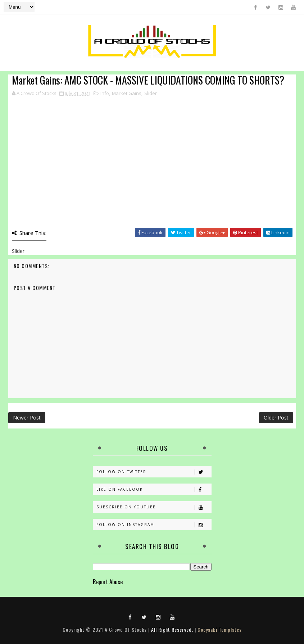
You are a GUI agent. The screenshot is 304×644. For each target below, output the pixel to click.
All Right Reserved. (172, 629)
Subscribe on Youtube (154, 507)
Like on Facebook (154, 489)
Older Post (276, 418)
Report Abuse (108, 582)
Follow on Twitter (154, 472)
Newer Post (27, 418)
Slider (151, 93)
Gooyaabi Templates (220, 629)
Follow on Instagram (154, 525)
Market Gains (127, 93)
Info (105, 93)
